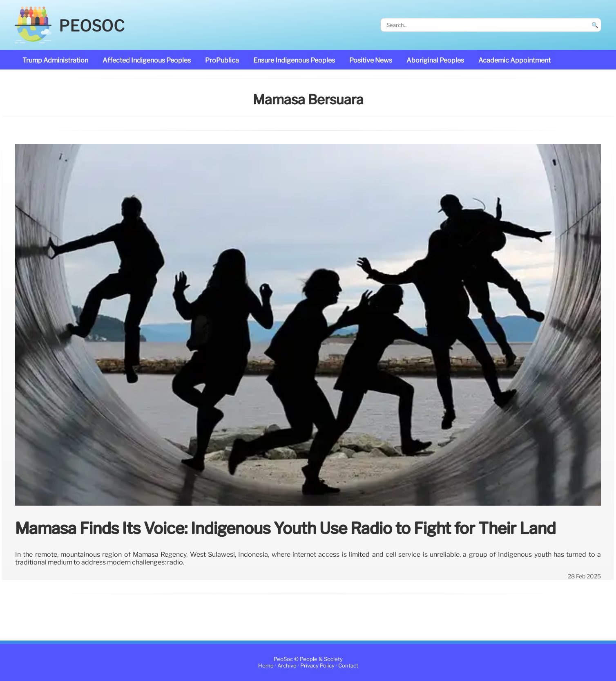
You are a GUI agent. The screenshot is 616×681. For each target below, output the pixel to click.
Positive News (371, 60)
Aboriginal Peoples (435, 60)
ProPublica (222, 60)
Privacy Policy (317, 666)
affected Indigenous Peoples (147, 60)
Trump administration (55, 60)
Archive (287, 666)
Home (266, 666)
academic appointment (514, 60)
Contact (348, 666)
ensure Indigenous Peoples (294, 60)
